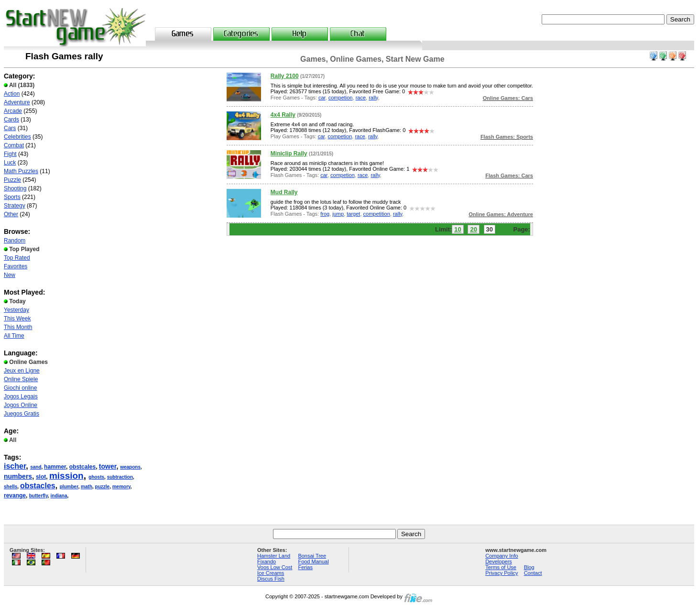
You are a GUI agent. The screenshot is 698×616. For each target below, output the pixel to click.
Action (12, 94)
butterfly (38, 496)
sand (36, 467)
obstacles (38, 486)
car (322, 98)
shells (11, 487)
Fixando (267, 561)
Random (15, 241)
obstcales (82, 467)
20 (473, 229)
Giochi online (20, 388)
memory (121, 487)
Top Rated (17, 258)
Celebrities (17, 137)
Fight (10, 154)
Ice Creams (271, 573)
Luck (10, 163)
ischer (15, 466)
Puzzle (12, 180)
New (10, 275)
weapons (130, 467)
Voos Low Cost (275, 567)
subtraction (120, 477)
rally (373, 98)
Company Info (502, 556)
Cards (11, 120)
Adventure (17, 102)
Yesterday (16, 310)
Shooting (15, 188)
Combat (14, 145)
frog (325, 214)
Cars (10, 128)
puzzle (103, 487)
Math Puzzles (21, 171)
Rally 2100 (285, 76)
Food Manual (313, 561)
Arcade (13, 111)
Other (11, 214)
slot (41, 477)
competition (377, 214)
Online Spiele (21, 379)
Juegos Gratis (22, 414)
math (87, 487)
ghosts (96, 477)
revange (15, 495)
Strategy (15, 206)
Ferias (305, 567)
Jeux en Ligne (22, 371)
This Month (18, 327)
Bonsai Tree (312, 556)
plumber (69, 487)
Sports (12, 197)
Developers (499, 561)
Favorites (16, 266)
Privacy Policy (502, 573)
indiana (59, 496)
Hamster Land (274, 556)
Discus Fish (271, 579)
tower (108, 466)
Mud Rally (284, 192)
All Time (14, 336)
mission (66, 476)
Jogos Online (21, 405)
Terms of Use (501, 567)
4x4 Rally (283, 115)
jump (338, 214)
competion (341, 98)
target (353, 214)
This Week (17, 319)
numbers (18, 476)
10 (458, 229)
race (361, 98)
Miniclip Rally (289, 154)
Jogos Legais (21, 396)
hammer (55, 467)
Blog (529, 567)
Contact (533, 573)
